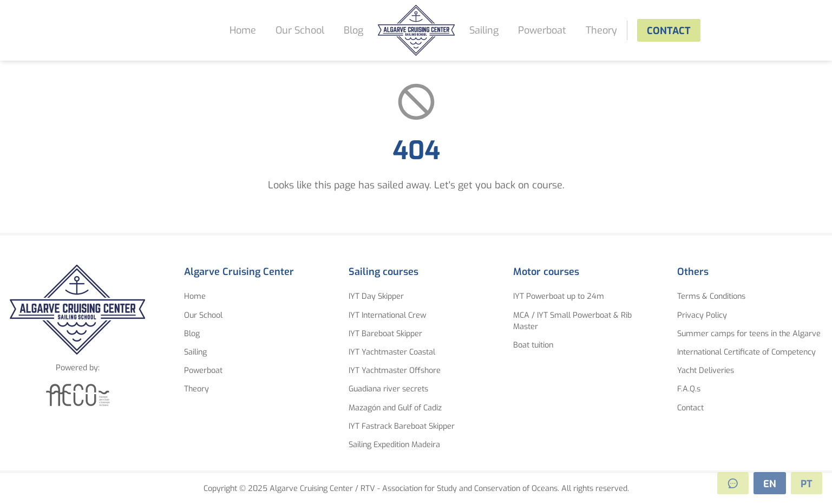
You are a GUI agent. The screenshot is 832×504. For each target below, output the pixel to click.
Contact (669, 31)
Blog (353, 30)
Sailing (484, 30)
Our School (300, 30)
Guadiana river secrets (388, 389)
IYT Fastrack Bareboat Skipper (402, 426)
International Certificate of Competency (746, 352)
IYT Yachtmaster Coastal (392, 352)
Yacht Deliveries (706, 371)
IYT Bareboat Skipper (385, 334)
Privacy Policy (702, 315)
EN (770, 484)
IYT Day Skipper (376, 296)
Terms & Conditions (711, 296)
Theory (601, 30)
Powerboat (542, 30)
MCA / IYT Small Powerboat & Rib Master (572, 321)
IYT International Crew (387, 315)
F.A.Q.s (689, 389)
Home (243, 30)
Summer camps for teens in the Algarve (749, 334)
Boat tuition (533, 345)
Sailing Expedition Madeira (394, 445)
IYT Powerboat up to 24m (559, 296)
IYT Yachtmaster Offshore (395, 371)
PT (807, 484)
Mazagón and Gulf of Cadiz (395, 408)
